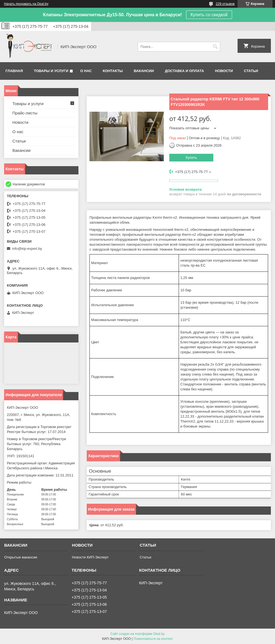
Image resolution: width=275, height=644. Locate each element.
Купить (191, 157)
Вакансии (144, 71)
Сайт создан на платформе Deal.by (137, 634)
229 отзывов (225, 4)
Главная (14, 71)
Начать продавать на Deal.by (26, 4)
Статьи (251, 71)
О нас (86, 71)
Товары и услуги (51, 71)
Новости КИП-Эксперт (90, 557)
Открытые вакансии (21, 557)
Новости (224, 71)
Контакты (113, 71)
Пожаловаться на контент (153, 639)
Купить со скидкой (209, 15)
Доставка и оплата (184, 71)
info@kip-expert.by (27, 249)
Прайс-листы (25, 113)
